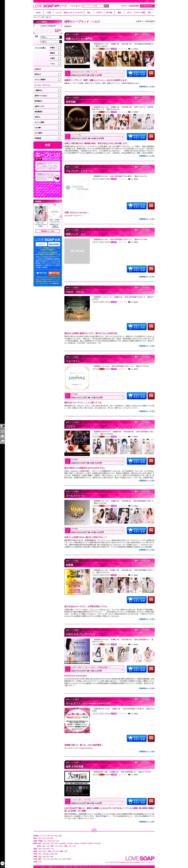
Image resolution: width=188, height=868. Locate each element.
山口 (56, 854)
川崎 (48, 846)
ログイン (124, 6)
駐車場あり (39, 101)
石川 (45, 841)
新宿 (48, 843)
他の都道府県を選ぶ (147, 6)
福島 (52, 838)
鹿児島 (69, 859)
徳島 (52, 857)
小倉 (48, 859)
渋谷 (56, 843)
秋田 (40, 838)
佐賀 (52, 859)
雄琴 (66, 851)
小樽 (48, 836)
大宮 (56, 846)
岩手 (44, 838)
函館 (60, 836)
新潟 (49, 841)
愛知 (40, 849)
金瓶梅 (41, 226)
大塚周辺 (76, 843)
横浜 (44, 846)
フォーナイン (55, 221)
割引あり (38, 74)
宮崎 (64, 859)
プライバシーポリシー (148, 862)
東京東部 (83, 843)
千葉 (95, 843)
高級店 (52, 53)
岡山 (48, 854)
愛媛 (40, 857)
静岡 (48, 849)
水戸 (70, 846)
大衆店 (52, 58)
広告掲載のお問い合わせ (126, 862)
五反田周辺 (62, 843)
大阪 (40, 851)
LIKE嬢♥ (38, 128)
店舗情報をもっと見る (147, 87)
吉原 (44, 843)
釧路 (56, 836)
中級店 (52, 48)
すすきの (43, 836)
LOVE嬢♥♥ (39, 133)
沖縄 (40, 862)
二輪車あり (39, 90)
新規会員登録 (134, 6)
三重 (52, 849)
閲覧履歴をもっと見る (48, 231)
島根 (52, 854)
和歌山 (45, 851)
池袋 (52, 843)
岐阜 (44, 849)
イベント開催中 (40, 80)
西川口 (61, 846)
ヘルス (52, 64)
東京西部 (90, 843)
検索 (107, 6)
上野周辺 (70, 843)
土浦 (74, 846)
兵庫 (53, 851)
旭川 (52, 836)
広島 (44, 854)
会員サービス (39, 106)
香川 (48, 857)
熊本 (56, 859)
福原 (58, 851)
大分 (60, 859)
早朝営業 (38, 138)
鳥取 (40, 854)
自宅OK (37, 117)
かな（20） (41, 223)
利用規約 (138, 862)
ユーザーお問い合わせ (111, 862)
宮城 (48, 838)
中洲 (44, 859)
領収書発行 (39, 112)
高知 (44, 857)
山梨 (57, 841)
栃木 (99, 843)
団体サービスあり (41, 96)
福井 (53, 841)
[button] (47, 217)
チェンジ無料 (39, 122)
